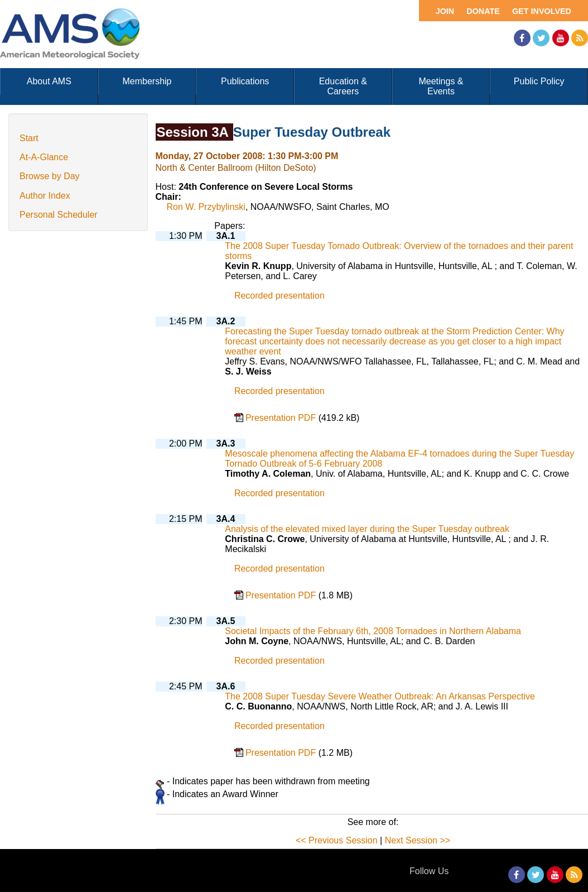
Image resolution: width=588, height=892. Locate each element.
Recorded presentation (279, 296)
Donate (483, 11)
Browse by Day (50, 176)
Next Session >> (418, 840)
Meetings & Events (441, 86)
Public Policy (539, 81)
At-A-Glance (44, 157)
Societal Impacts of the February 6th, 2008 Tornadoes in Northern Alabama (373, 631)
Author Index (45, 196)
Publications (245, 81)
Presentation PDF (282, 418)
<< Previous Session (337, 840)
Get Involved (542, 11)
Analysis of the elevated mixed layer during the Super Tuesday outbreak (367, 529)
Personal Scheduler (59, 215)
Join (445, 11)
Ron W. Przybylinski (206, 207)
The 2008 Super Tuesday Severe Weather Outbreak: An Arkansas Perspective (380, 696)
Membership (147, 81)
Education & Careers (343, 86)
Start (29, 138)
